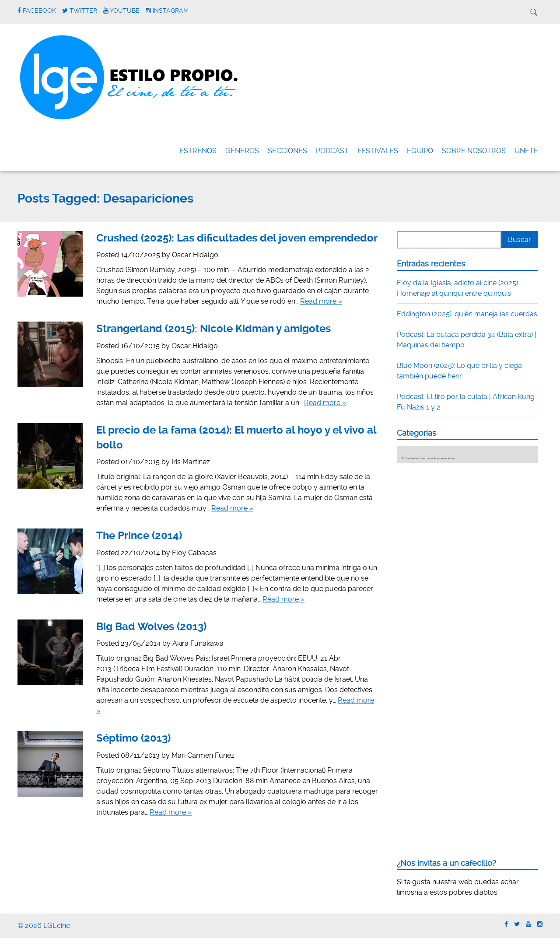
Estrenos (198, 151)
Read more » (321, 301)
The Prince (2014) (139, 535)
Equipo (420, 151)
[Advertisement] (462, 524)
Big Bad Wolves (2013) (151, 626)
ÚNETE (526, 151)
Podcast (332, 151)
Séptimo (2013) (133, 738)
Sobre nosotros (474, 151)
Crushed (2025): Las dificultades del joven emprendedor (237, 238)
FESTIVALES (378, 151)
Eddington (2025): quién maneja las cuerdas (467, 314)
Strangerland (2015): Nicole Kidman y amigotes (213, 329)
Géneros (242, 151)
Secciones (287, 151)
